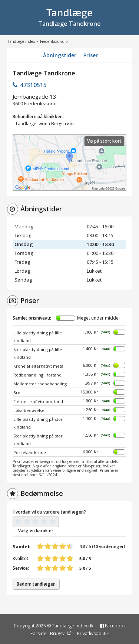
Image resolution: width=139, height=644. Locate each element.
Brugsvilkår (62, 633)
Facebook (113, 626)
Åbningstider (60, 55)
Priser (91, 55)
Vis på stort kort (104, 141)
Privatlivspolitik (93, 633)
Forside (38, 633)
